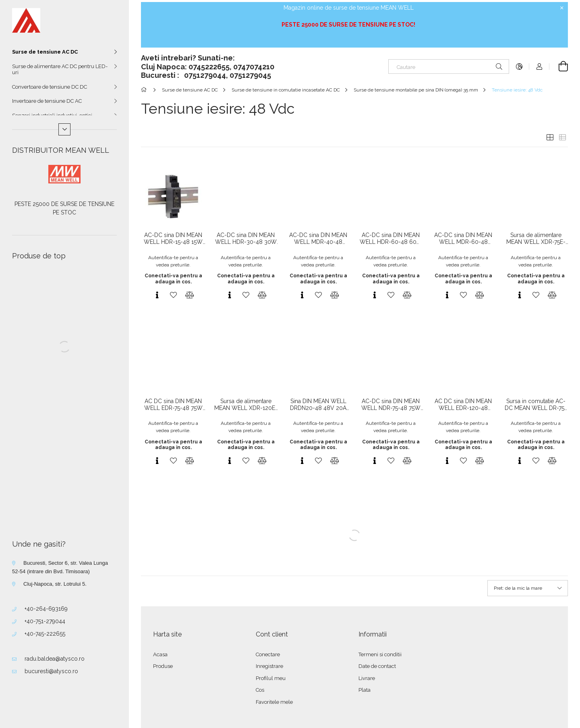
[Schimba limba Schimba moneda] (519, 67)
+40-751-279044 (45, 621)
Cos (260, 690)
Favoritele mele (274, 702)
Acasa (160, 654)
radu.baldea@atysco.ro (55, 659)
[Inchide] (562, 8)
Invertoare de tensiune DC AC (47, 101)
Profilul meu (271, 678)
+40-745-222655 (45, 634)
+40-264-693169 (46, 609)
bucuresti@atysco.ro (51, 671)
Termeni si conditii (380, 654)
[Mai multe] (64, 129)
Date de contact (377, 666)
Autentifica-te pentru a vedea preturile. (173, 261)
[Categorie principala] (145, 90)
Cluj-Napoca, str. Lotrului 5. (55, 584)
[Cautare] (449, 67)
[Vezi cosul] (559, 67)
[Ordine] (528, 588)
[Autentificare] (539, 67)
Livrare (367, 678)
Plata (365, 690)
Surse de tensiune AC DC (45, 52)
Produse (163, 666)
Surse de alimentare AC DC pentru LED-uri (60, 70)
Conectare (268, 654)
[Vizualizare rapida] (157, 295)
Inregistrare (269, 666)
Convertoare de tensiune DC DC (50, 87)
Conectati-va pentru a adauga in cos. (173, 279)
